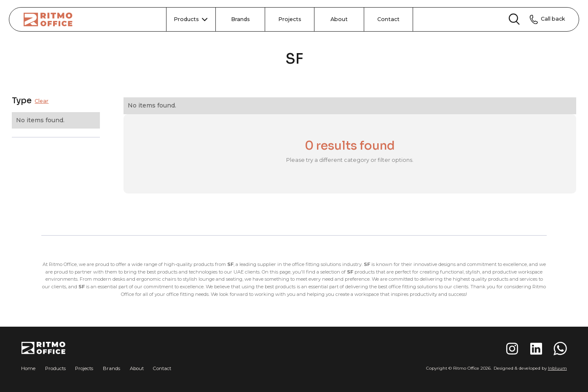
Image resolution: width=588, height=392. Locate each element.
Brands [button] (111, 368)
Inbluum (557, 368)
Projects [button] (84, 368)
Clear (42, 101)
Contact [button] (162, 368)
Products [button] (55, 368)
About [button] (137, 368)
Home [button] (28, 368)
